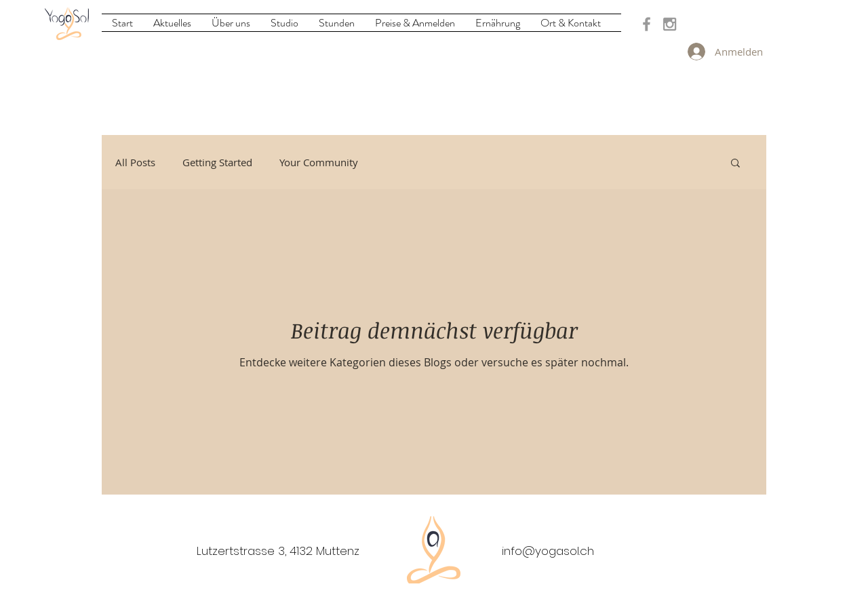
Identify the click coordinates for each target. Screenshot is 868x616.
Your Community (319, 162)
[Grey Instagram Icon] (670, 24)
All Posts (135, 162)
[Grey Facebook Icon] (647, 24)
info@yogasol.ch (548, 551)
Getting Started (217, 162)
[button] (735, 164)
